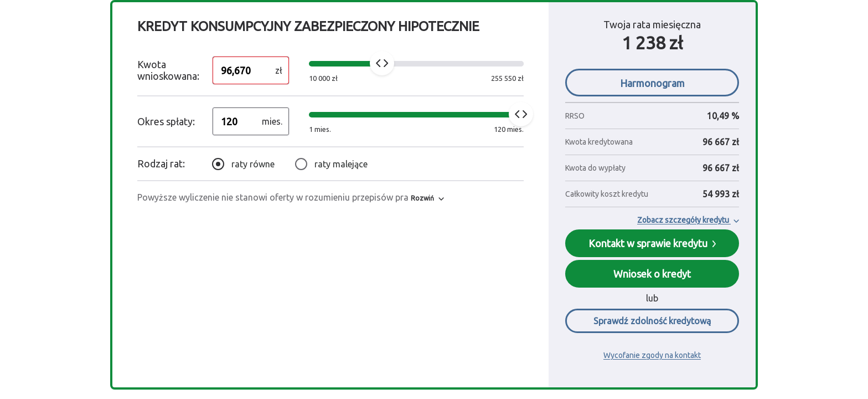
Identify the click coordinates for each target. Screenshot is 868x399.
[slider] (382, 63)
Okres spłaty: (166, 121)
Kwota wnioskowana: (168, 70)
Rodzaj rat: (161, 163)
